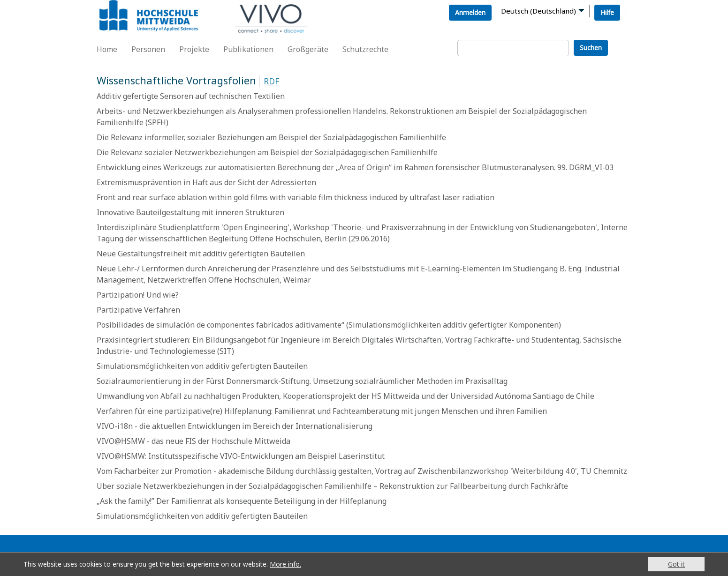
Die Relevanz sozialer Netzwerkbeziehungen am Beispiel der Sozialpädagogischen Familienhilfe (267, 152)
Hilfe (607, 12)
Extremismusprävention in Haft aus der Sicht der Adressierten (206, 182)
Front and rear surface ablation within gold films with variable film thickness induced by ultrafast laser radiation (296, 197)
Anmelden (470, 12)
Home (107, 49)
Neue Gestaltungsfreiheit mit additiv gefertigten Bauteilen (201, 254)
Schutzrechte (365, 49)
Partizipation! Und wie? (138, 295)
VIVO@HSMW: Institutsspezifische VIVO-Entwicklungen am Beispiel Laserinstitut (241, 456)
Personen (148, 49)
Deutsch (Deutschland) (538, 11)
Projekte (194, 49)
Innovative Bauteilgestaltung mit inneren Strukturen (190, 212)
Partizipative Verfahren (138, 310)
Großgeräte (308, 49)
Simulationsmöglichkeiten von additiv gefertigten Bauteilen (202, 366)
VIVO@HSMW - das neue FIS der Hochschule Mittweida (193, 441)
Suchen (591, 48)
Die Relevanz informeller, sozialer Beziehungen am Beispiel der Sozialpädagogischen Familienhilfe (271, 137)
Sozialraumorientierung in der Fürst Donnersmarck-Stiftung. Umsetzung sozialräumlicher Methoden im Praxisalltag (302, 381)
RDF (271, 81)
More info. (285, 564)
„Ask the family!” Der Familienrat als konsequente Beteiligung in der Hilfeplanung (242, 501)
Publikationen (248, 49)
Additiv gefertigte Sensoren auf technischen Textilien (191, 96)
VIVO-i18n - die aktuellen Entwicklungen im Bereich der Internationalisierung (235, 426)
